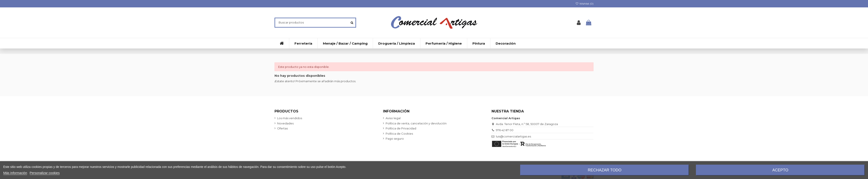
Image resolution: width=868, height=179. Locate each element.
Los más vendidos (290, 118)
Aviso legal (393, 118)
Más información (15, 173)
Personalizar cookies (45, 173)
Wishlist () (584, 4)
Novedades (285, 123)
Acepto (780, 170)
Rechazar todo (604, 170)
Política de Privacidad (401, 128)
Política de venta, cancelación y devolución (416, 123)
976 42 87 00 (505, 130)
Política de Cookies (399, 134)
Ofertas (282, 128)
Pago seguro (395, 139)
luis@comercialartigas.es (513, 136)
